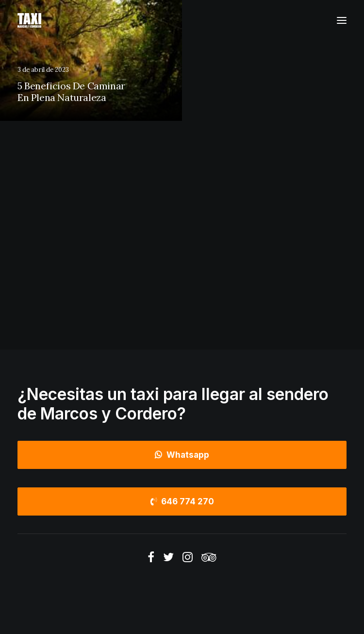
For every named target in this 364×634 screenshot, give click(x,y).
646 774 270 (182, 501)
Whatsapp (182, 455)
